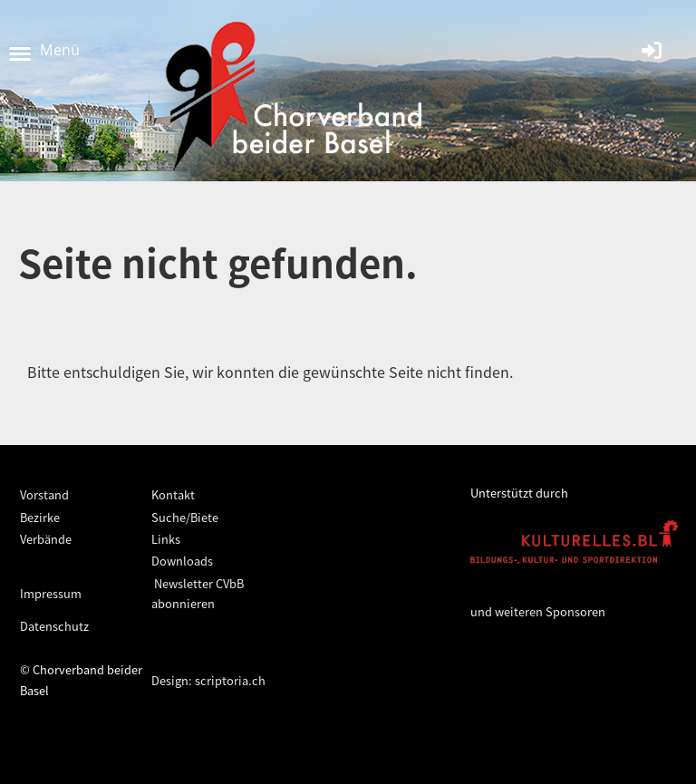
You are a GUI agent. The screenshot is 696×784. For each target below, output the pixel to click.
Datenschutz (54, 626)
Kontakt (173, 494)
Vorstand (44, 494)
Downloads (182, 561)
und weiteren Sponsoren (538, 611)
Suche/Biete (185, 517)
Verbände (46, 539)
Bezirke (40, 517)
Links (166, 539)
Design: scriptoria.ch (208, 680)
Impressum (51, 593)
